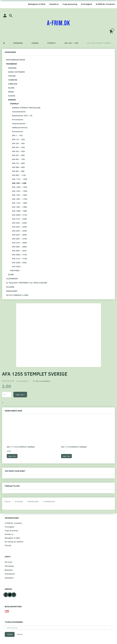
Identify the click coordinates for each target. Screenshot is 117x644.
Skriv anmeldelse (43, 381)
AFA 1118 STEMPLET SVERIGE (74, 447)
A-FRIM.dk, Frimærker (105, 4)
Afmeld (20, 634)
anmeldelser (22, 381)
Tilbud (7, 501)
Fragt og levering (70, 4)
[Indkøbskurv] (112, 31)
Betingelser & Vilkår (37, 4)
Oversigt (8, 545)
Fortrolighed (86, 4)
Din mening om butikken (14, 542)
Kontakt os (54, 4)
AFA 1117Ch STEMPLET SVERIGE (21, 447)
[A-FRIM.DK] (59, 23)
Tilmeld (10, 634)
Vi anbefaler (49, 501)
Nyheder (19, 501)
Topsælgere (33, 501)
